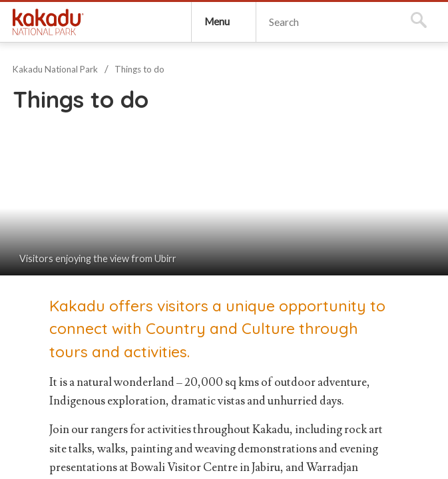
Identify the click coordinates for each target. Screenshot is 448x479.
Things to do (139, 69)
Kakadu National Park (48, 22)
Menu (217, 21)
